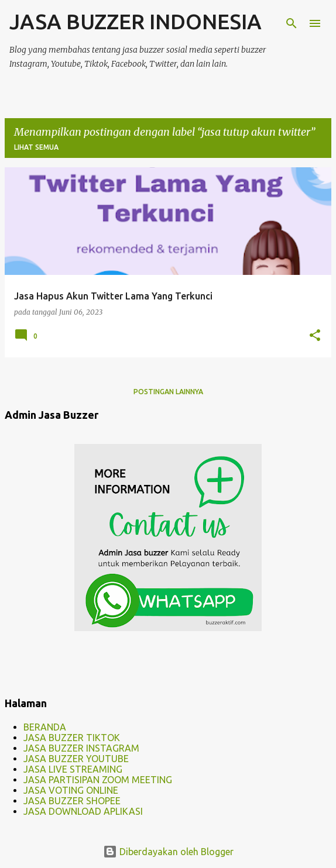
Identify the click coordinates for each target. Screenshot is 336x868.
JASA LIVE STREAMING (73, 769)
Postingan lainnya (168, 392)
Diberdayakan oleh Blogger (168, 852)
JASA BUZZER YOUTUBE (76, 759)
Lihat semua (36, 147)
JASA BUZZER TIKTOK (72, 738)
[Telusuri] (292, 23)
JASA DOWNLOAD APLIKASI (83, 811)
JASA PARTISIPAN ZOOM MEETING (98, 780)
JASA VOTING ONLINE (71, 790)
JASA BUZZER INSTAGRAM (81, 748)
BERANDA (45, 727)
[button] (315, 336)
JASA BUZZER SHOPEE (72, 801)
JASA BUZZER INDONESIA (136, 21)
